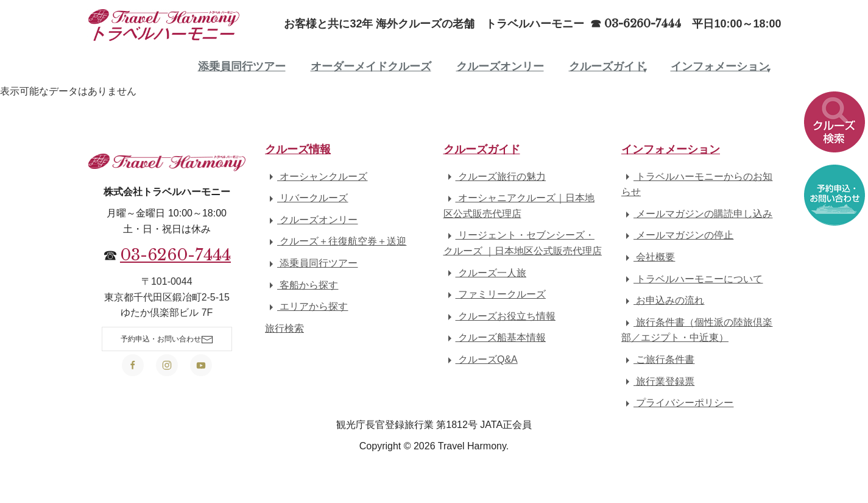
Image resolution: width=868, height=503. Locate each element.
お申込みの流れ (663, 300)
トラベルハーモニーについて (692, 279)
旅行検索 (284, 328)
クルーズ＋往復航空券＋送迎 (336, 241)
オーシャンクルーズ (316, 177)
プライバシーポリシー (677, 403)
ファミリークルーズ (495, 294)
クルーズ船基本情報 (495, 337)
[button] (834, 126)
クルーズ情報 (298, 149)
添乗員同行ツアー (242, 66)
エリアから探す (306, 306)
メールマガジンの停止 (677, 235)
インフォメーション (720, 66)
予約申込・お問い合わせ (167, 340)
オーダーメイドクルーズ (371, 66)
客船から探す (302, 285)
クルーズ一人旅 (485, 273)
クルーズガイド (607, 66)
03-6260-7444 (175, 255)
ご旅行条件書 (658, 359)
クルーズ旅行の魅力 (495, 177)
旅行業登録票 (658, 381)
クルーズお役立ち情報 (499, 316)
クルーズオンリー (500, 66)
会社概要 (648, 257)
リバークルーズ (306, 198)
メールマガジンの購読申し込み (697, 214)
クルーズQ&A (481, 359)
